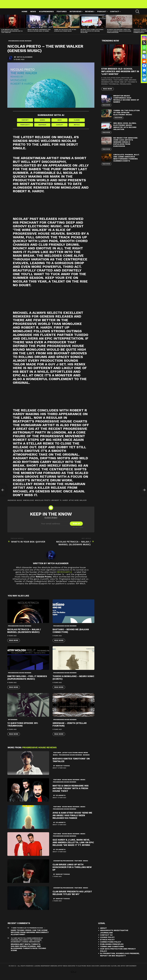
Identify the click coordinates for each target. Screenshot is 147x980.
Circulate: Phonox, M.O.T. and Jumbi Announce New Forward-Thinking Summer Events (126, 160)
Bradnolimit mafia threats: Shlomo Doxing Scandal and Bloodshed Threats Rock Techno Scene (28, 950)
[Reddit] (144, 61)
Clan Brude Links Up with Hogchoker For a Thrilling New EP (72, 870)
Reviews (89, 14)
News (33, 14)
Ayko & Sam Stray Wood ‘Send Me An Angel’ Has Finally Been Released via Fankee (72, 818)
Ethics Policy (107, 943)
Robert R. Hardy (60, 503)
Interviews (76, 14)
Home (25, 14)
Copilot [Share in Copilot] (60, 128)
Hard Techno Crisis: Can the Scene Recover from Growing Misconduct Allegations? (30, 935)
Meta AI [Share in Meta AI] (77, 128)
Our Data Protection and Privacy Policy (118, 953)
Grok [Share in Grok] (59, 123)
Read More (14, 643)
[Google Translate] (144, 57)
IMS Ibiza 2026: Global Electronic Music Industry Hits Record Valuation (92, 34)
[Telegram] (144, 80)
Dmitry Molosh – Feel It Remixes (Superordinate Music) (27, 680)
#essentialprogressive (63, 864)
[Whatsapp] (144, 47)
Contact (115, 14)
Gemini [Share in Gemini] (42, 123)
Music (55, 758)
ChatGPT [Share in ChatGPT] (25, 123)
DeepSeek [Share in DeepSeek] (42, 128)
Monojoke (29, 503)
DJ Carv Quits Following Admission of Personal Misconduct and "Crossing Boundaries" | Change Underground (27, 943)
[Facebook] (144, 66)
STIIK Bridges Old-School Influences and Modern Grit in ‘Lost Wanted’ (12, 34)
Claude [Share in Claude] (77, 123)
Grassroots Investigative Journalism (114, 934)
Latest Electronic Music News (75, 756)
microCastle (65, 575)
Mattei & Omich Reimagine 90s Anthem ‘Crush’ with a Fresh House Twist (71, 791)
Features (62, 14)
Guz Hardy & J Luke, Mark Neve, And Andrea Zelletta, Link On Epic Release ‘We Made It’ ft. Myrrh (73, 845)
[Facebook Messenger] (144, 70)
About (103, 931)
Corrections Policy (111, 945)
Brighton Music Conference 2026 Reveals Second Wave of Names (39, 33)
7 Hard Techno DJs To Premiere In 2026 (27, 931)
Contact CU (106, 938)
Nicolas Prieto (43, 503)
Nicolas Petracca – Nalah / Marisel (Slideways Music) (24, 634)
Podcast (102, 14)
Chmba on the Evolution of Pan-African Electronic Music (65, 33)
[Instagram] (144, 38)
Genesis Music (16, 503)
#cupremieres (46, 14)
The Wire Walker (78, 503)
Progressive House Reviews (20, 629)
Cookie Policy (107, 940)
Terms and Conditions (112, 949)
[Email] (144, 52)
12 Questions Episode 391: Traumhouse (23, 727)
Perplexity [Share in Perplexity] (25, 128)
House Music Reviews (71, 783)
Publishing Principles (112, 947)
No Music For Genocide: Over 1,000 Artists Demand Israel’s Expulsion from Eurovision (119, 34)
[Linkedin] (144, 75)
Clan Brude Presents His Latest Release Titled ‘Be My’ (72, 896)
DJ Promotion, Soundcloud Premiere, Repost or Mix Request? (120, 958)
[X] (144, 43)
